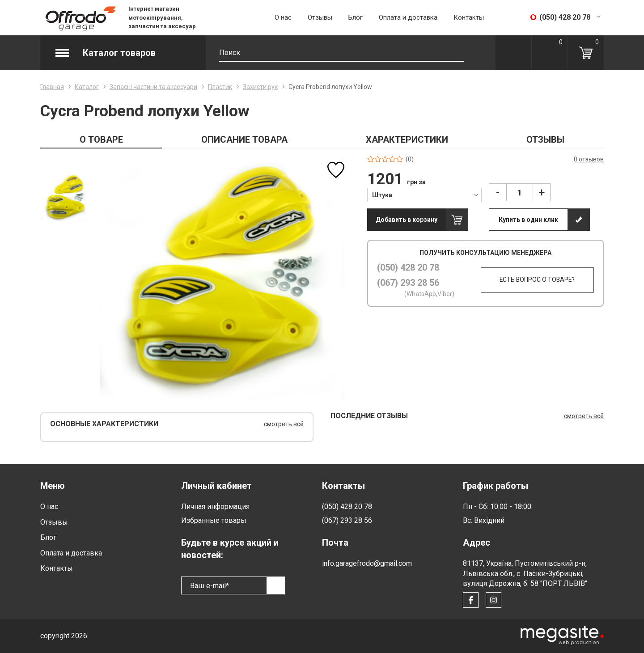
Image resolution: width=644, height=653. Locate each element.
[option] (65, 197)
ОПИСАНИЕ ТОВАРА (244, 140)
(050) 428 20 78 (408, 267)
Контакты (469, 17)
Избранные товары (214, 520)
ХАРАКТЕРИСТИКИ (407, 140)
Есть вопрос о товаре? (536, 280)
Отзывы (320, 17)
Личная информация (215, 507)
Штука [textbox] (382, 195)
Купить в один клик (528, 220)
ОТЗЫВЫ (545, 140)
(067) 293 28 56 (408, 283)
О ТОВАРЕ (101, 140)
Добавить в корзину (407, 220)
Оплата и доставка (408, 17)
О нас (283, 17)
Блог (356, 17)
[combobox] (425, 195)
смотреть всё (284, 424)
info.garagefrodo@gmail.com (367, 563)
